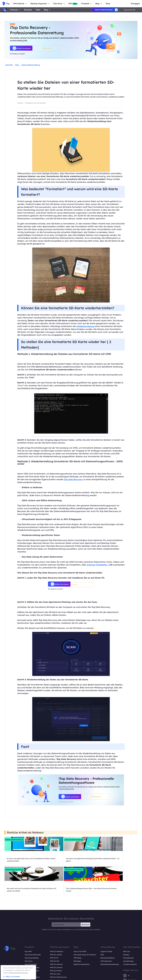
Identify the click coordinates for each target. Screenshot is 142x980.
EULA (130, 978)
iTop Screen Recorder (33, 929)
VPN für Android (56, 938)
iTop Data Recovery (73, 479)
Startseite (9, 65)
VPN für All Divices (57, 954)
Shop (108, 4)
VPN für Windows (57, 925)
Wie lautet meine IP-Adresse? (85, 929)
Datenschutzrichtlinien (118, 978)
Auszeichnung (128, 935)
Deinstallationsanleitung (110, 938)
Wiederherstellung (85, 326)
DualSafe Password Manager (32, 952)
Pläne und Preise (31, 960)
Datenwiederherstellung (31, 65)
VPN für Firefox (56, 945)
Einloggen (135, 4)
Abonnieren (85, 898)
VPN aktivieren (106, 935)
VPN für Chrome (56, 941)
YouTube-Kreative (130, 938)
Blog (46, 10)
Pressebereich (128, 932)
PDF (73, 4)
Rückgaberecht (104, 978)
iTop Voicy (29, 935)
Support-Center (106, 925)
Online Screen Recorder (34, 956)
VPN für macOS (56, 929)
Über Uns (127, 925)
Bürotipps (77, 935)
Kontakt (126, 929)
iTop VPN (28, 925)
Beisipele (28, 10)
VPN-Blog (77, 932)
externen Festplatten (97, 565)
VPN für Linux (55, 948)
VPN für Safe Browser (58, 951)
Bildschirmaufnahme (81, 938)
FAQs (38, 10)
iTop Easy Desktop (32, 932)
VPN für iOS (54, 935)
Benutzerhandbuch (107, 932)
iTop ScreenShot (31, 938)
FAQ (102, 929)
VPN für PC (54, 932)
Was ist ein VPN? (80, 925)
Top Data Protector (32, 945)
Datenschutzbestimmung (19, 973)
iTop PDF (28, 948)
